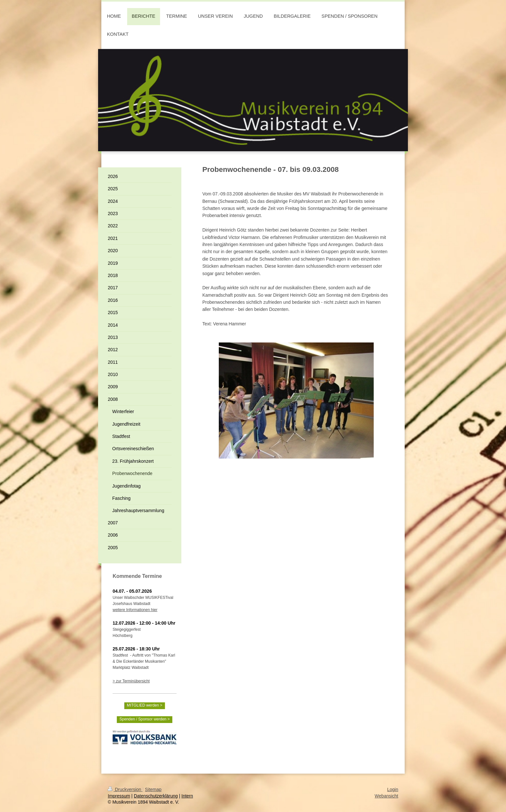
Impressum (119, 796)
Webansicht (386, 796)
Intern (187, 796)
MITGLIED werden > (145, 705)
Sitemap (153, 789)
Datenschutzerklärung (156, 796)
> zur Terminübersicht (131, 681)
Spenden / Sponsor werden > (145, 719)
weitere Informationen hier (135, 610)
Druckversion (125, 789)
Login (393, 789)
